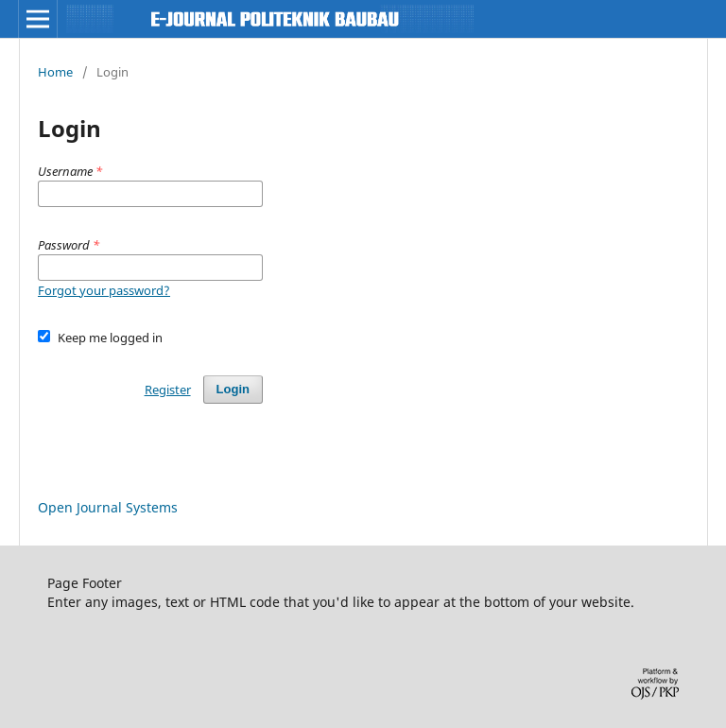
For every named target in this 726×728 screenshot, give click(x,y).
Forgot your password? (104, 290)
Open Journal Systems (108, 507)
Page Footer (85, 583)
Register (168, 390)
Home (55, 72)
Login (233, 389)
